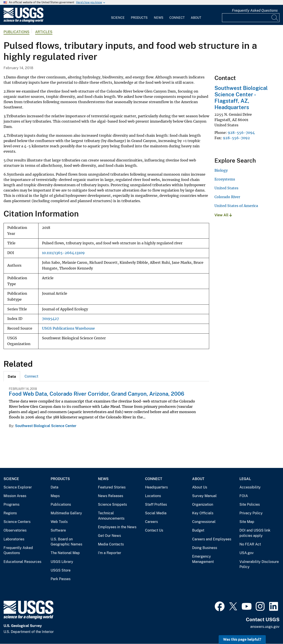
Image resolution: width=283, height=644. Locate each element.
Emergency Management (203, 559)
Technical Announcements (111, 516)
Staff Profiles (156, 504)
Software (58, 530)
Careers (151, 522)
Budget (198, 530)
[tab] (12, 376)
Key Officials (203, 513)
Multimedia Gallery (66, 513)
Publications (16, 32)
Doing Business (205, 548)
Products (139, 18)
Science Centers (17, 522)
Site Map (247, 522)
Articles (44, 32)
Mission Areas (15, 496)
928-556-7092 (236, 138)
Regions (10, 513)
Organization (203, 504)
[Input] (251, 18)
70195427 (50, 319)
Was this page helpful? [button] (242, 639)
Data (54, 487)
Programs (11, 504)
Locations (153, 496)
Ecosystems (225, 179)
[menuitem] (118, 15)
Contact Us (154, 530)
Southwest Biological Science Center (46, 426)
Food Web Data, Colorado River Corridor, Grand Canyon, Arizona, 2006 (97, 394)
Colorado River (227, 197)
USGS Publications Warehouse (68, 328)
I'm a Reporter (110, 553)
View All (223, 215)
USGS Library (62, 562)
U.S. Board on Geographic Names (66, 542)
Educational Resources (22, 562)
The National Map (65, 553)
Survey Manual (204, 496)
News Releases (111, 496)
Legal (245, 479)
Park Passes (61, 579)
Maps (55, 496)
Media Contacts (111, 544)
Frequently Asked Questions (255, 10)
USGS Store (61, 570)
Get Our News (109, 536)
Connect (177, 18)
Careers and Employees (212, 539)
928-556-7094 (241, 133)
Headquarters (156, 487)
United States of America (236, 206)
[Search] (275, 18)
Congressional (204, 522)
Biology (221, 170)
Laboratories (14, 539)
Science (118, 18)
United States (226, 188)
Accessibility (250, 487)
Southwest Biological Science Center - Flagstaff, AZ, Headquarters (241, 97)
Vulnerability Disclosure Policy (259, 564)
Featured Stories (112, 487)
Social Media (156, 513)
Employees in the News (117, 527)
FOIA (244, 496)
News (159, 18)
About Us (200, 487)
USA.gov (247, 553)
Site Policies (250, 504)
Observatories (15, 530)
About (196, 18)
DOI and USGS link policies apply (255, 533)
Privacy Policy (251, 513)
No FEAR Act (250, 544)
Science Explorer (18, 487)
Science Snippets (112, 504)
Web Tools (59, 522)
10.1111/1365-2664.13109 (63, 253)
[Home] (23, 21)
